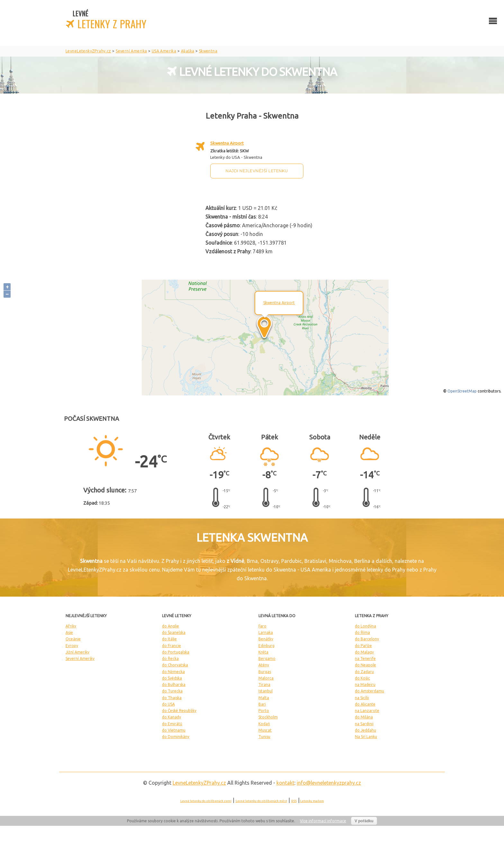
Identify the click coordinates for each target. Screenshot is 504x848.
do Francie (171, 646)
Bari (262, 704)
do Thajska (172, 698)
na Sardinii (364, 724)
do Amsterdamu (369, 691)
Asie (69, 632)
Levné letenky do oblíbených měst (261, 801)
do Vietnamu (174, 730)
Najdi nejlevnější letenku (257, 171)
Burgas (265, 672)
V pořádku (364, 821)
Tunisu (264, 737)
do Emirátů (172, 724)
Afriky (71, 626)
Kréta (263, 652)
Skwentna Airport (227, 143)
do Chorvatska (175, 665)
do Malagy (364, 652)
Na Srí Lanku (366, 737)
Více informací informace (323, 821)
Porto (264, 711)
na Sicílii (362, 698)
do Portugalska (176, 652)
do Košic (362, 678)
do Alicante (365, 704)
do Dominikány (176, 737)
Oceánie (73, 639)
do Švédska (172, 678)
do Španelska (174, 632)
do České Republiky (179, 711)
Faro (262, 626)
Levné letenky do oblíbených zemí (206, 801)
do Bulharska (174, 685)
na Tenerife (365, 659)
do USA (168, 704)
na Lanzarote (367, 711)
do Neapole (365, 665)
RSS (294, 801)
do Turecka (172, 691)
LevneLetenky (199, 783)
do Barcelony (367, 639)
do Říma (362, 632)
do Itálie (169, 639)
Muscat (265, 730)
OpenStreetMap (462, 391)
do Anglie (171, 626)
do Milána (364, 717)
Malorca (266, 678)
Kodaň (264, 724)
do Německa (173, 672)
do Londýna (365, 626)
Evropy (72, 646)
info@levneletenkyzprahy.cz (329, 783)
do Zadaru (364, 672)
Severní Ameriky (80, 659)
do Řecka (170, 659)
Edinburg (266, 646)
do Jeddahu (365, 730)
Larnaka (266, 632)
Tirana (264, 685)
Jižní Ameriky (77, 652)
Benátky (266, 639)
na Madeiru (365, 685)
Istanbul (265, 691)
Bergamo (267, 659)
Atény (264, 665)
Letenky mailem (312, 801)
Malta (264, 698)
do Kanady (171, 717)
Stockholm (268, 717)
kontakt (285, 783)
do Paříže (363, 646)
